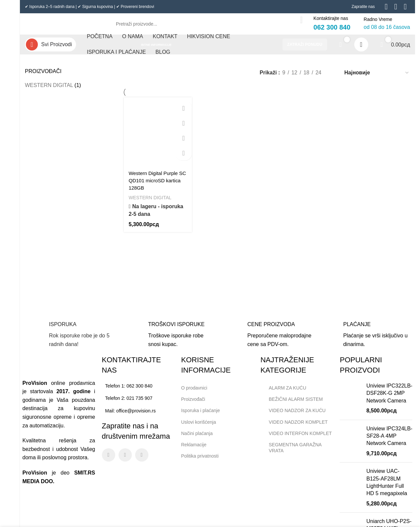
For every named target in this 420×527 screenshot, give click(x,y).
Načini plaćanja (197, 439)
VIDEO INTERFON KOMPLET (296, 439)
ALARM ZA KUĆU (283, 393)
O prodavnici (194, 393)
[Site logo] (61, 26)
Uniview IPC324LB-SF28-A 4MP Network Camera (389, 441)
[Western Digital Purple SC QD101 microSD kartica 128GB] (157, 136)
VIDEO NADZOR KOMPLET (294, 427)
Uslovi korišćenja (198, 427)
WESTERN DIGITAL (49, 90)
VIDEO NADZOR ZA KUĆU (293, 416)
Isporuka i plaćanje (203, 414)
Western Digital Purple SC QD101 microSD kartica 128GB (155, 184)
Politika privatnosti (200, 461)
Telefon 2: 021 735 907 (129, 403)
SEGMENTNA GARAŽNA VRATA (291, 453)
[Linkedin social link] (142, 460)
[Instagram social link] (125, 460)
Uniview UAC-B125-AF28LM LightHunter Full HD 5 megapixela (387, 487)
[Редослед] (377, 78)
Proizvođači (193, 404)
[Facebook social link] (109, 460)
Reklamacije (194, 450)
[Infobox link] (69, 340)
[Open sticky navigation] (50, 50)
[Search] (206, 27)
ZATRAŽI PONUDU (305, 50)
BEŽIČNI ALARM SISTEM (292, 404)
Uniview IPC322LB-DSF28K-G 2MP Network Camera (389, 398)
